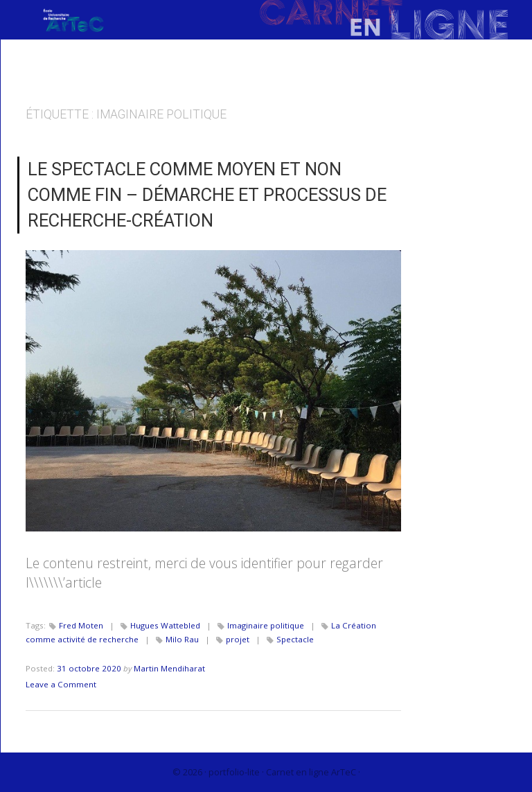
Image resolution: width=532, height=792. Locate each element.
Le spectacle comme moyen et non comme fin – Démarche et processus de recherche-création (207, 195)
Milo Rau (182, 639)
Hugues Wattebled (165, 625)
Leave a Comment (61, 684)
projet (238, 639)
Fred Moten (81, 625)
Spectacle (295, 639)
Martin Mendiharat (169, 668)
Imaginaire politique (266, 625)
